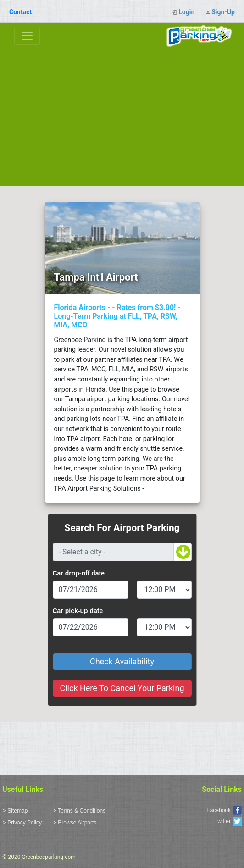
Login (186, 12)
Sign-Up (223, 12)
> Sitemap (15, 811)
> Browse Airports (75, 823)
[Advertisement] (122, 117)
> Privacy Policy (22, 823)
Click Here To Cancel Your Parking (122, 688)
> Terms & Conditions (79, 811)
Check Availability (122, 661)
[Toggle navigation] (27, 36)
